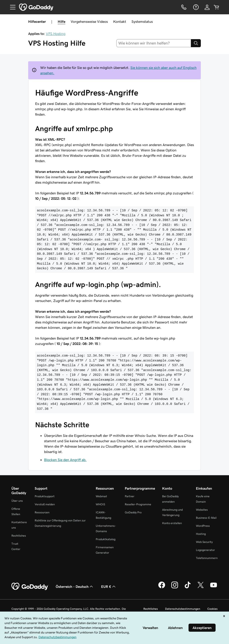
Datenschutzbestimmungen (183, 609)
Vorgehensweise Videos (89, 21)
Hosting (201, 534)
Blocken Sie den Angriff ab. (65, 460)
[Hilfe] (195, 7)
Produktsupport (45, 496)
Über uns (17, 501)
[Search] (196, 43)
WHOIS (100, 504)
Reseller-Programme (138, 504)
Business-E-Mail (206, 518)
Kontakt (120, 21)
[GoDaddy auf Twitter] (201, 588)
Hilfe (61, 21)
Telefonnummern (207, 558)
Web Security (204, 542)
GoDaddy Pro (133, 512)
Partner (130, 496)
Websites (202, 510)
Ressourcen (42, 512)
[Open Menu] (11, 7)
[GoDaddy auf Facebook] (162, 588)
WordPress (203, 526)
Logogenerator (205, 550)
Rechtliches (19, 536)
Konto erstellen (172, 523)
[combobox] (154, 43)
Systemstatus (142, 21)
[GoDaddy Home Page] (30, 587)
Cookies (212, 609)
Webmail (101, 496)
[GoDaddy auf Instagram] (175, 588)
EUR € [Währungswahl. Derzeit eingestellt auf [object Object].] (109, 587)
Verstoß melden (45, 504)
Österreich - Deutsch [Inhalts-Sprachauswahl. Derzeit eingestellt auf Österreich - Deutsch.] (75, 587)
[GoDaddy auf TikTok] (188, 588)
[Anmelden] (207, 7)
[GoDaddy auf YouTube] (214, 588)
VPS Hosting (56, 34)
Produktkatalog (106, 539)
